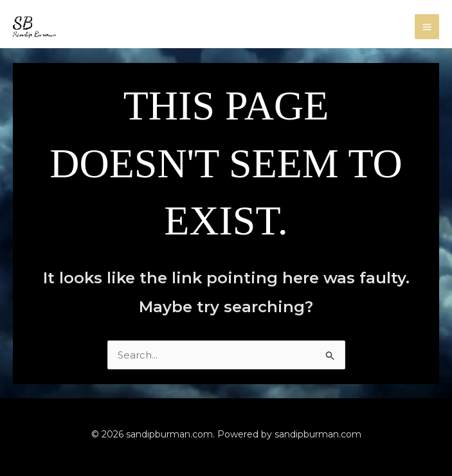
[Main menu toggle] (427, 27)
